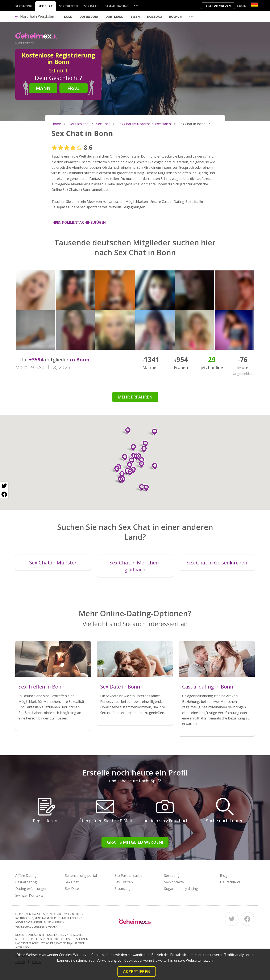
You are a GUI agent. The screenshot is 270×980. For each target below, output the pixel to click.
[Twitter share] (4, 486)
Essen (135, 17)
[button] (140, 464)
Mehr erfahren (135, 397)
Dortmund (115, 17)
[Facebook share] (4, 494)
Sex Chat (46, 6)
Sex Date (91, 6)
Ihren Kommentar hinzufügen (79, 222)
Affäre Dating (26, 876)
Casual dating (116, 6)
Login (242, 6)
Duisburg (154, 17)
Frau (74, 88)
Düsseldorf (89, 17)
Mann (43, 88)
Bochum (176, 17)
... (136, 6)
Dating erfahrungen (31, 889)
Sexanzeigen (124, 889)
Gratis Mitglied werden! (135, 842)
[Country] (254, 4)
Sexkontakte (174, 882)
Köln (68, 17)
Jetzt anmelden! (218, 6)
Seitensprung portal (81, 876)
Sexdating (24, 6)
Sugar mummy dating (181, 889)
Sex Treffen (68, 6)
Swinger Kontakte (29, 895)
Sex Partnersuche (128, 876)
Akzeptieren (137, 971)
